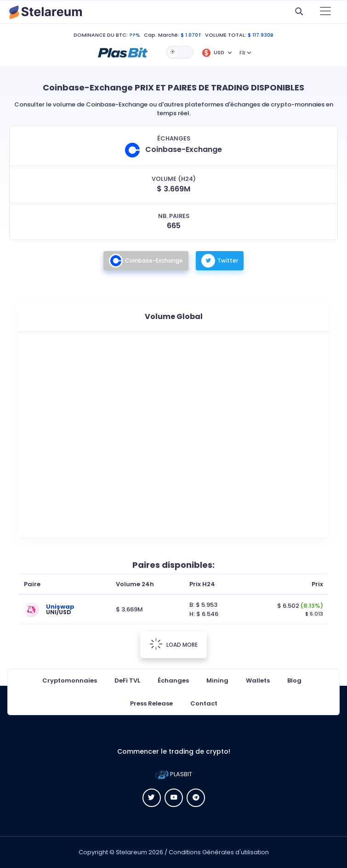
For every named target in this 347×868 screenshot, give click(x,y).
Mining (217, 680)
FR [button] (242, 53)
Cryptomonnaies (70, 680)
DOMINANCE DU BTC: (101, 35)
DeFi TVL (127, 680)
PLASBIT (173, 774)
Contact (204, 703)
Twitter (220, 261)
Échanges (173, 680)
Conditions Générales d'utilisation (219, 852)
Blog (294, 680)
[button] (123, 52)
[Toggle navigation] (325, 12)
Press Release (151, 703)
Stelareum (131, 852)
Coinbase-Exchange (146, 261)
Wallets (258, 680)
